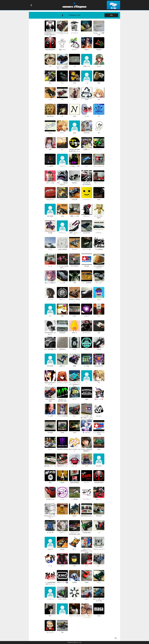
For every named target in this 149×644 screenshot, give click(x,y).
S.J (62, 82)
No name (99, 465)
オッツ (74, 398)
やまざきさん (50, 199)
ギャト (62, 132)
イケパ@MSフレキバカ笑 (99, 433)
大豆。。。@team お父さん (62, 183)
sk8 (62, 315)
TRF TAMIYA (74, 265)
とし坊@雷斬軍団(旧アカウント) (50, 582)
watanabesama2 (50, 49)
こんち (62, 498)
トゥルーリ (62, 165)
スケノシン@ (87, 249)
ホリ (99, 315)
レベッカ (50, 298)
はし (62, 149)
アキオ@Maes (99, 249)
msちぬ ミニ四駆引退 (99, 33)
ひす (62, 99)
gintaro (62, 548)
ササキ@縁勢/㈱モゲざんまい (99, 266)
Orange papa (87, 532)
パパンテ (62, 199)
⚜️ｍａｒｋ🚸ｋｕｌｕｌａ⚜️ (87, 616)
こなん (99, 298)
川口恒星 (50, 432)
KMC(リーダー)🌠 (62, 582)
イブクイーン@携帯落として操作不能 (62, 66)
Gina (74, 82)
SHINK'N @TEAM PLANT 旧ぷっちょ (75, 149)
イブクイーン (62, 232)
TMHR (62, 432)
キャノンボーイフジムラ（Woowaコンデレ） (74, 384)
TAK (62, 632)
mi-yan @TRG (99, 365)
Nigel (87, 398)
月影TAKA (62, 348)
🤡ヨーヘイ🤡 (99, 398)
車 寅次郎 (62, 332)
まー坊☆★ (50, 532)
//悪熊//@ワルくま (62, 465)
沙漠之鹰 (74, 199)
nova (74, 115)
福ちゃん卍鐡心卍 (50, 282)
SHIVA (62, 482)
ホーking (87, 365)
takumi (87, 49)
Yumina (99, 348)
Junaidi (50, 232)
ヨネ (99, 99)
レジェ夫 (62, 282)
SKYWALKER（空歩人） (50, 333)
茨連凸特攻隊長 (74, 482)
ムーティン (99, 149)
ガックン (87, 482)
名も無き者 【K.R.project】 (87, 183)
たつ (74, 598)
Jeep (74, 132)
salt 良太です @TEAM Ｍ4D (62, 399)
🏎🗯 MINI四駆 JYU (50, 348)
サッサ (62, 565)
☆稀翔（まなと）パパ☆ (74, 233)
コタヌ (74, 348)
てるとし (87, 315)
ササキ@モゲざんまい (62, 33)
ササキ (99, 582)
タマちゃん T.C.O (62, 382)
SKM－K (74, 332)
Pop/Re (74, 582)
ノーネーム (50, 598)
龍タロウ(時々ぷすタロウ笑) (99, 599)
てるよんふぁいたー (99, 548)
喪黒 (99, 82)
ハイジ (50, 99)
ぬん (50, 82)
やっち (50, 265)
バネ (74, 65)
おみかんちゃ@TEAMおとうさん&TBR (87, 550)
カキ (50, 65)
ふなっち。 (74, 465)
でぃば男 (50, 415)
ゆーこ (74, 548)
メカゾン (87, 348)
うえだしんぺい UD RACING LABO (75, 532)
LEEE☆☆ (62, 365)
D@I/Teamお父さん (87, 515)
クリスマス (74, 32)
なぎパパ (62, 532)
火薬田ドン (87, 149)
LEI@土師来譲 (62, 249)
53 (99, 115)
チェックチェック (99, 165)
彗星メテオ (62, 49)
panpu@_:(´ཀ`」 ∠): (50, 465)
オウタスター (87, 332)
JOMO (87, 582)
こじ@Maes (74, 498)
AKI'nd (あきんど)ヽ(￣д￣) (50, 516)
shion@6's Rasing (62, 448)
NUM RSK (87, 132)
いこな (50, 565)
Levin (99, 199)
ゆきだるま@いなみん (74, 449)
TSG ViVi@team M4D (50, 399)
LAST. (74, 315)
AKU (50, 615)
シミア (87, 298)
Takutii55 (99, 49)
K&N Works (50, 115)
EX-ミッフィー (99, 182)
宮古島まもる (50, 498)
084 (74, 565)
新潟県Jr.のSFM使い (74, 299)
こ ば (87, 82)
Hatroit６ (74, 182)
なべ (99, 565)
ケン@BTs (50, 165)
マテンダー (99, 282)
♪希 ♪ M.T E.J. (87, 432)
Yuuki (74, 432)
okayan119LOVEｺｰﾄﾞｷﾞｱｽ (50, 383)
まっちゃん (50, 632)
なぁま (99, 65)
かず (87, 465)
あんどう (62, 298)
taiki (50, 149)
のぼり (87, 598)
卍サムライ (87, 215)
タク (87, 165)
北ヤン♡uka (50, 182)
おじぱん (99, 415)
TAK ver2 (99, 515)
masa (87, 99)
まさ (74, 415)
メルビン (50, 132)
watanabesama (99, 482)
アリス (50, 249)
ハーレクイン (87, 199)
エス (87, 565)
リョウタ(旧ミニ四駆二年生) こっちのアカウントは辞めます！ (87, 418)
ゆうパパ (99, 498)
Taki (99, 332)
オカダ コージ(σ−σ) (75, 615)
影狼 (74, 365)
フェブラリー (87, 498)
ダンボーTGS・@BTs (99, 216)
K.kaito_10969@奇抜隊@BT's (87, 449)
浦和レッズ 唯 (74, 215)
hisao (99, 448)
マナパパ (74, 249)
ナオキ (74, 99)
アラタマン (99, 232)
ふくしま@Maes (87, 282)
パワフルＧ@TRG (62, 415)
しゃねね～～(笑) (74, 165)
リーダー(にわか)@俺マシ (62, 266)
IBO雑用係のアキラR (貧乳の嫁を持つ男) (50, 34)
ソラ (99, 532)
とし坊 (87, 115)
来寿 (50, 482)
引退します (87, 65)
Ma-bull (87, 265)
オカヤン (74, 49)
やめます (50, 548)
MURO (74, 515)
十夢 (74, 282)
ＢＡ (50, 315)
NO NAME (50, 215)
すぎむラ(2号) (62, 598)
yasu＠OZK (87, 232)
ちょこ (50, 448)
